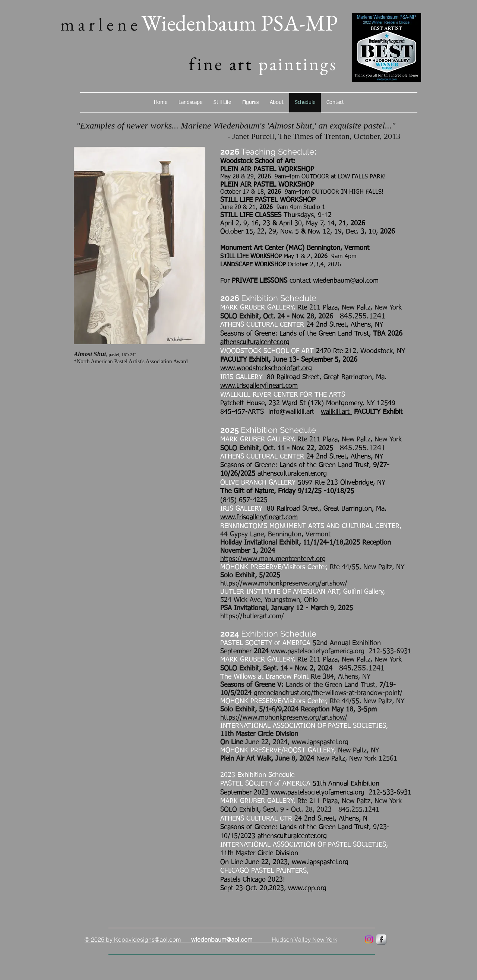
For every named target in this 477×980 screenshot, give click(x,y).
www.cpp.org (307, 888)
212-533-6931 (388, 651)
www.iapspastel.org (320, 742)
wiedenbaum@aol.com (346, 281)
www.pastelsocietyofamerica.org (318, 651)
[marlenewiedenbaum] (369, 939)
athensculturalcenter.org (255, 342)
